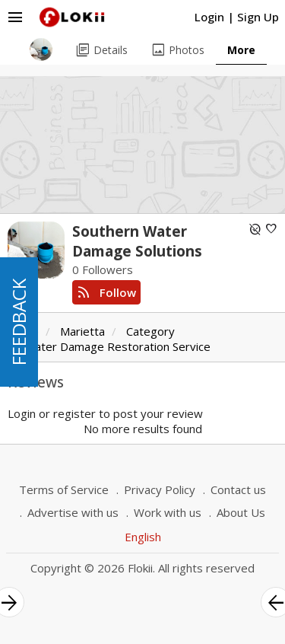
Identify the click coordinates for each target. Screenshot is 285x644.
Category (150, 331)
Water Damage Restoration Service (117, 346)
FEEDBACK (19, 322)
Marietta (82, 331)
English (143, 537)
